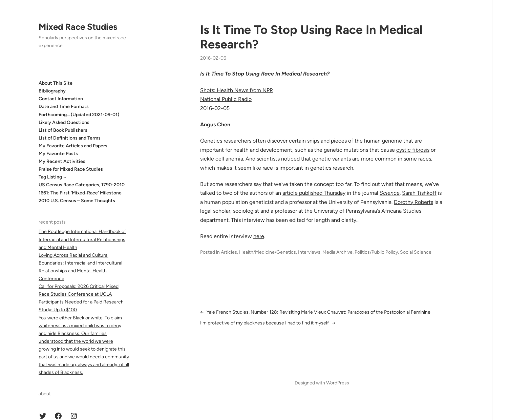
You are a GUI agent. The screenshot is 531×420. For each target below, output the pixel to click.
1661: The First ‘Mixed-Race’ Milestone (80, 193)
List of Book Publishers (63, 130)
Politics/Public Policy (376, 252)
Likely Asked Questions (64, 122)
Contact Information (61, 99)
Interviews (309, 252)
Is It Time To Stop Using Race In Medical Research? (311, 37)
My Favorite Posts (58, 154)
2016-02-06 (213, 58)
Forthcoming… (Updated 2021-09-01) (79, 115)
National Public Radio (226, 99)
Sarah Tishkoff (419, 193)
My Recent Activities (62, 161)
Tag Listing (50, 177)
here (259, 236)
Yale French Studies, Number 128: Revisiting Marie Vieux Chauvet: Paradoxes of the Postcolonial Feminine (318, 312)
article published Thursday (314, 193)
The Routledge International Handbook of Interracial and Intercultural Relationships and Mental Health (82, 239)
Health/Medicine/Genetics (268, 252)
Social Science (416, 252)
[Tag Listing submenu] (65, 177)
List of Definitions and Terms (70, 138)
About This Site (56, 83)
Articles (229, 252)
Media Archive (337, 252)
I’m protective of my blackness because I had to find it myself (264, 323)
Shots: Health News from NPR (237, 90)
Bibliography (52, 91)
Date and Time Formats (64, 107)
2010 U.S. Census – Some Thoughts (77, 201)
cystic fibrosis (413, 150)
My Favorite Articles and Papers (73, 146)
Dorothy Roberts (413, 202)
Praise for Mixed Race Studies (71, 169)
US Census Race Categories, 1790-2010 (82, 185)
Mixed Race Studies (78, 27)
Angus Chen (215, 124)
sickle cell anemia (222, 159)
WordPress (338, 383)
